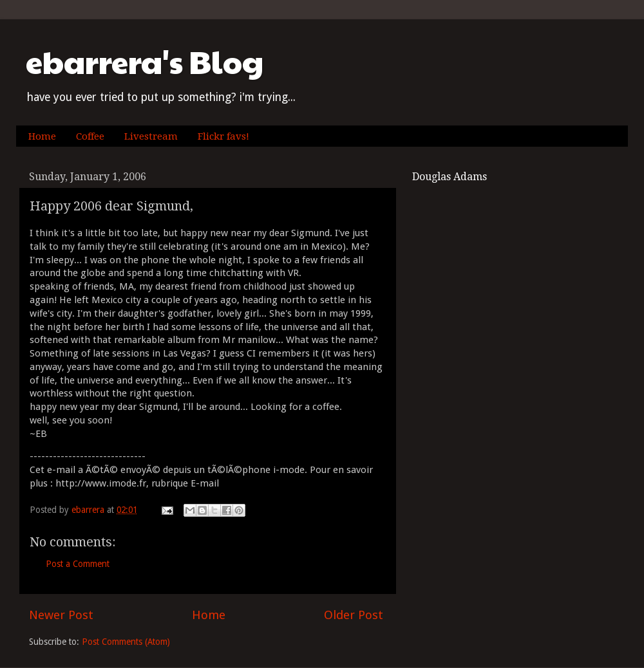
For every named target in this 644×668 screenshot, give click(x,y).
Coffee (90, 136)
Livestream (151, 136)
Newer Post (61, 615)
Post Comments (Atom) (126, 642)
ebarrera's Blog (145, 61)
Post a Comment (78, 564)
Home (42, 136)
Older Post (354, 615)
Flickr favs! (223, 136)
